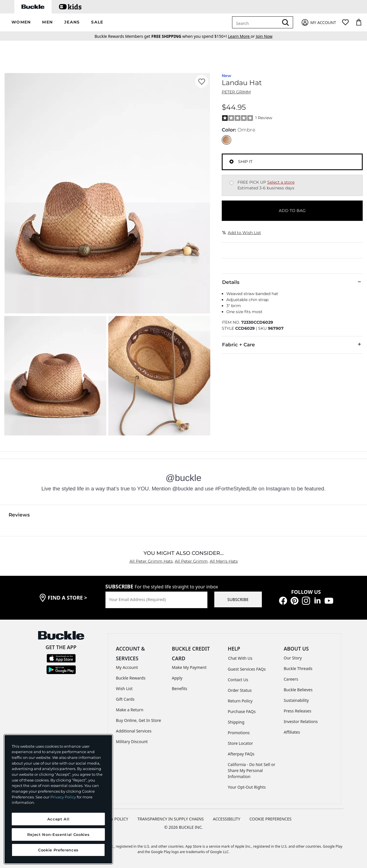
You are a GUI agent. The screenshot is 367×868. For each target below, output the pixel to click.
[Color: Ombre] (226, 140)
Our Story (293, 658)
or (242, 36)
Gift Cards (125, 699)
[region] (58, 799)
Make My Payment (189, 667)
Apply (177, 678)
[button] (21, 22)
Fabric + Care (292, 344)
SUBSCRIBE (238, 599)
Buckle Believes (298, 690)
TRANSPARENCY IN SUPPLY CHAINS (170, 819)
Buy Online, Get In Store (139, 720)
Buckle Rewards (131, 678)
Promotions (239, 733)
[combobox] (256, 22)
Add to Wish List (242, 233)
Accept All (58, 819)
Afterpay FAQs (241, 754)
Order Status (240, 690)
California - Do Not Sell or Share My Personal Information (252, 770)
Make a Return (130, 710)
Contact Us (238, 680)
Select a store (281, 182)
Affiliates (292, 732)
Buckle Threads (298, 668)
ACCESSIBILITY (227, 819)
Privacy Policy (63, 797)
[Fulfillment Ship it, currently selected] (231, 162)
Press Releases (297, 711)
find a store (68, 598)
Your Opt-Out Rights (247, 787)
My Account (127, 667)
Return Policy (240, 701)
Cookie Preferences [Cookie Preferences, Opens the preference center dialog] (58, 850)
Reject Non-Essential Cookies (58, 834)
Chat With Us (240, 658)
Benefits (180, 689)
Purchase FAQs (242, 711)
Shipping (236, 722)
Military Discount (132, 742)
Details (292, 282)
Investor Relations (301, 721)
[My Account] (318, 22)
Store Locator (240, 743)
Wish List (124, 689)
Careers (291, 679)
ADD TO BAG (292, 211)
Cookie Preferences (271, 819)
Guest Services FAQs (247, 669)
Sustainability (296, 700)
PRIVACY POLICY (113, 819)
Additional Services (134, 731)
